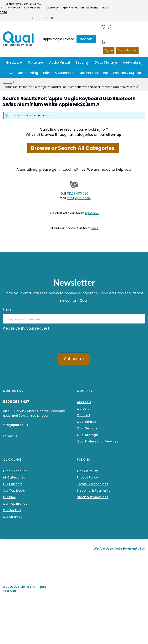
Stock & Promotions (92, 497)
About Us (84, 402)
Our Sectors (12, 510)
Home (7, 82)
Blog (105, 8)
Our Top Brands (15, 504)
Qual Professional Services (98, 441)
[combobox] (58, 39)
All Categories (14, 477)
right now (92, 213)
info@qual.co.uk (79, 198)
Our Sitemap (13, 517)
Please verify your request (27, 328)
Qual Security (87, 428)
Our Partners (32, 8)
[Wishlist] (103, 27)
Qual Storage (87, 435)
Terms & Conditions (92, 484)
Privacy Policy (87, 477)
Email (8, 310)
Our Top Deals (14, 491)
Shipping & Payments (94, 491)
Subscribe (74, 359)
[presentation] (32, 340)
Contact (84, 415)
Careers (83, 409)
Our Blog (10, 497)
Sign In (109, 50)
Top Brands (51, 8)
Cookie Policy (87, 471)
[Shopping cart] (111, 27)
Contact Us (13, 8)
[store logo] (18, 39)
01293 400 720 (78, 194)
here (95, 228)
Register (127, 50)
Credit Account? (16, 471)
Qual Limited (87, 422)
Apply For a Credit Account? (80, 8)
